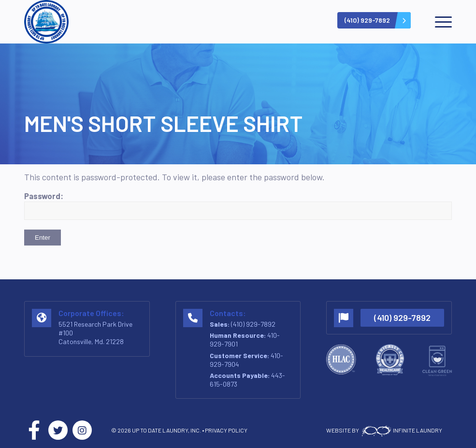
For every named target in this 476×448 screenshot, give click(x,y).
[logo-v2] (46, 22)
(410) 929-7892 (253, 324)
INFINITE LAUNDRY (401, 430)
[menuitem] (439, 22)
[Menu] (439, 22)
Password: (238, 205)
